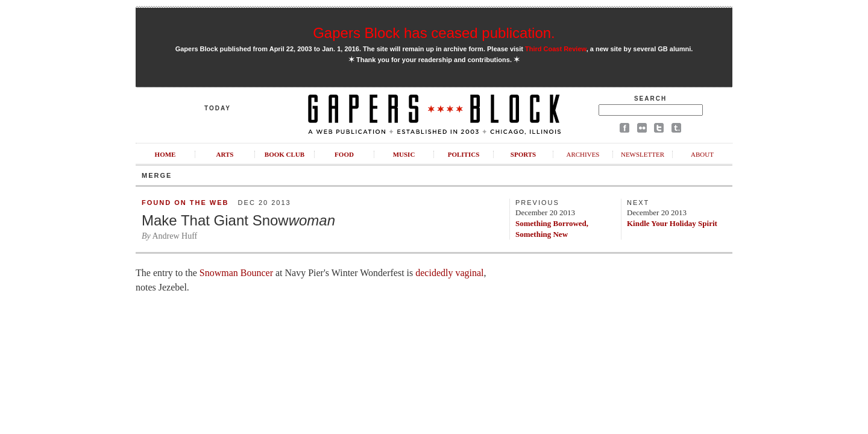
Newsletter (643, 154)
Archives (583, 154)
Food (344, 154)
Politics (464, 154)
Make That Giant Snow (238, 220)
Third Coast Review (556, 49)
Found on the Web (185, 203)
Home (165, 154)
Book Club (285, 154)
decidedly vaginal (449, 273)
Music (404, 154)
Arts (225, 154)
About (702, 154)
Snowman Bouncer (236, 273)
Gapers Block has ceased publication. (434, 33)
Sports (523, 154)
